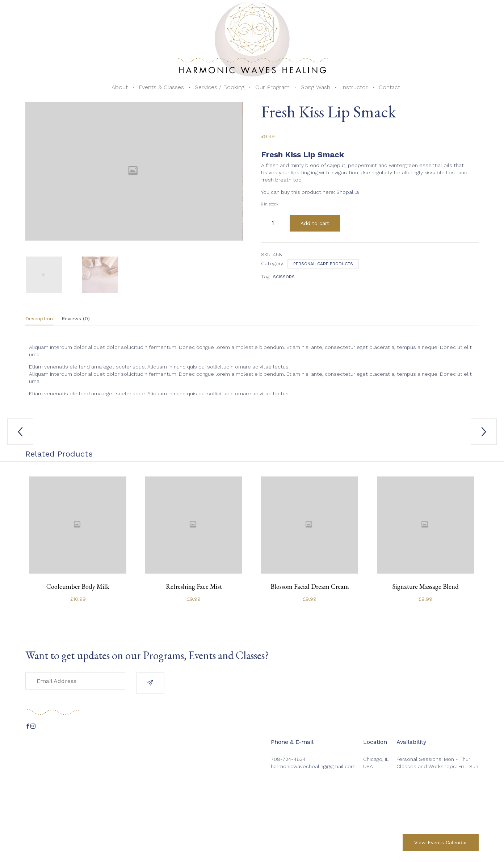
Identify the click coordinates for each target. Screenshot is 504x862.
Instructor (354, 87)
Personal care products (323, 264)
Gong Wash (315, 87)
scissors (284, 277)
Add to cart (315, 223)
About (120, 87)
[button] (150, 683)
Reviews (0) (76, 318)
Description (39, 318)
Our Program (272, 87)
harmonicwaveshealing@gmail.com (313, 766)
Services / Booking (220, 87)
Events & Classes (161, 87)
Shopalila (348, 192)
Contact (389, 87)
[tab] (43, 319)
